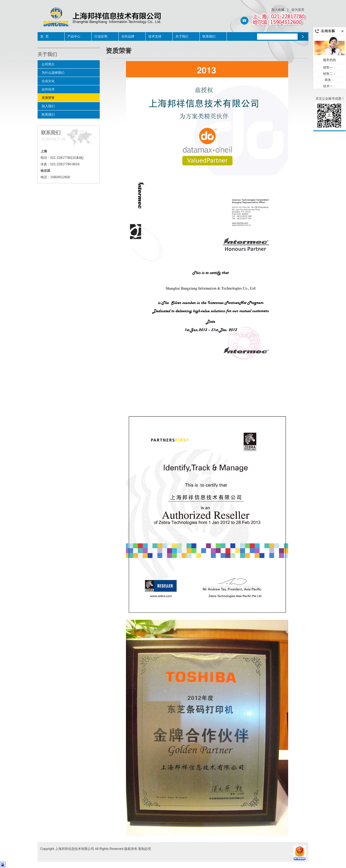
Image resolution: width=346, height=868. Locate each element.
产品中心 (74, 36)
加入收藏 (278, 10)
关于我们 (182, 36)
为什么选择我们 (53, 73)
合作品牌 (128, 36)
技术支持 (155, 36)
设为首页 (298, 10)
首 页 (44, 36)
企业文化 (48, 81)
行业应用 (101, 36)
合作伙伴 (48, 89)
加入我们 (48, 106)
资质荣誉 (48, 98)
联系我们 (209, 36)
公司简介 (48, 64)
